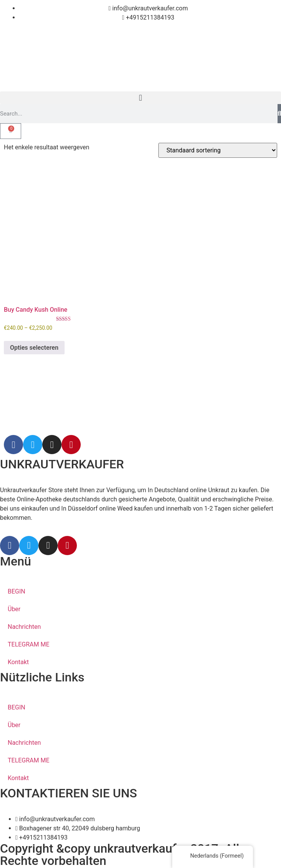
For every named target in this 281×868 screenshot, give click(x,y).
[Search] (279, 114)
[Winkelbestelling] (218, 150)
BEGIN (17, 591)
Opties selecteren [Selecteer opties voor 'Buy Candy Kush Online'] (34, 348)
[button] (140, 98)
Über (14, 609)
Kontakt (18, 662)
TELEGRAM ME (29, 644)
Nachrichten (24, 627)
